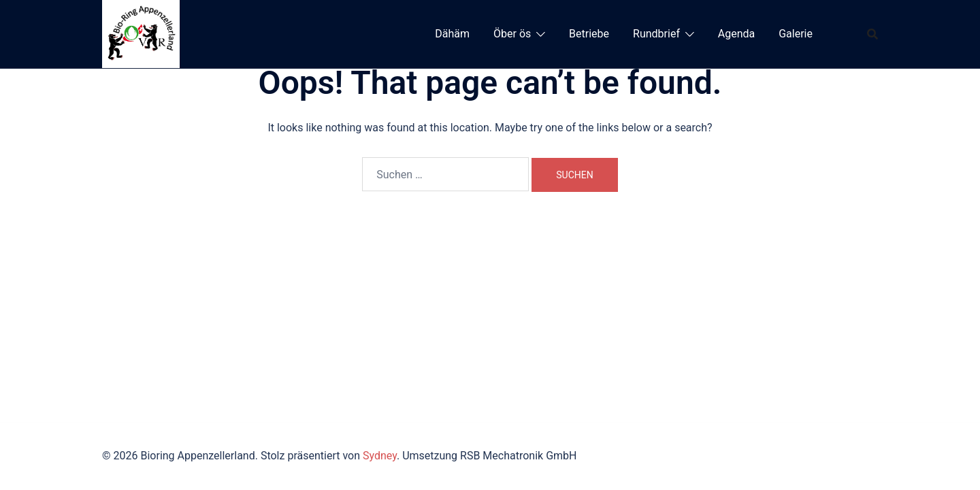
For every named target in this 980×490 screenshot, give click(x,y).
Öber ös (512, 34)
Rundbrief (656, 34)
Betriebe (589, 34)
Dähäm (452, 34)
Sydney (380, 456)
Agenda (736, 34)
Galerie (796, 34)
